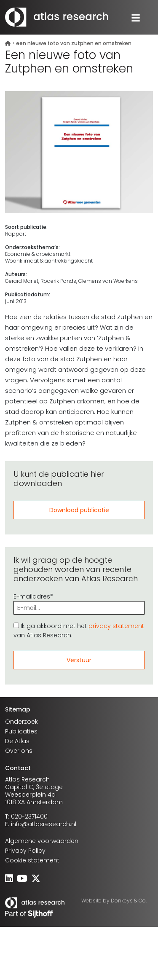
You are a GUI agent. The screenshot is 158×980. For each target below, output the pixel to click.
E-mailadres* (79, 602)
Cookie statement (32, 860)
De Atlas (17, 741)
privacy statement (116, 626)
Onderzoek (21, 722)
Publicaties (21, 731)
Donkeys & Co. (129, 901)
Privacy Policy (25, 851)
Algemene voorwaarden (42, 841)
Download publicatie (79, 510)
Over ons (19, 751)
